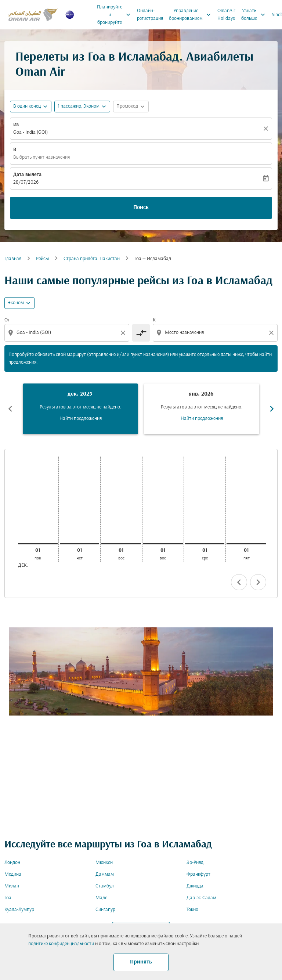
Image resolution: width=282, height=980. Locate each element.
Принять (141, 962)
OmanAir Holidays (226, 15)
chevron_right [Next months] (272, 409)
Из (16, 125)
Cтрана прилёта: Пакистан (92, 259)
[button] (82, 107)
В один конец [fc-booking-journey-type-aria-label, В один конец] (27, 106)
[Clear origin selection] (124, 333)
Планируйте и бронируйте (115, 15)
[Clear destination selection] (272, 333)
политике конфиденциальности (61, 944)
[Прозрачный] (267, 129)
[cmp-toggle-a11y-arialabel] (141, 333)
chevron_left (239, 582)
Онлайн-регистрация (150, 15)
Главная (13, 259)
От (7, 320)
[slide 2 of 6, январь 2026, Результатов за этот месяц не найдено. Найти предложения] (202, 409)
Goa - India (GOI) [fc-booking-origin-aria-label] (30, 132)
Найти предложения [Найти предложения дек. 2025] (81, 419)
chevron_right (258, 582)
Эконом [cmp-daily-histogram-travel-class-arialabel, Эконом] (16, 303)
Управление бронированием (192, 15)
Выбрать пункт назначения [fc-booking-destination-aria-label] (41, 157)
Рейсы (42, 259)
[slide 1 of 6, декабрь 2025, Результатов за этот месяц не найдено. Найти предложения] (80, 409)
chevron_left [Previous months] (10, 409)
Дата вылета (27, 175)
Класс (197, 644)
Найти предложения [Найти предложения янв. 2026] (202, 419)
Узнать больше (255, 15)
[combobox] (68, 333)
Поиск (141, 208)
